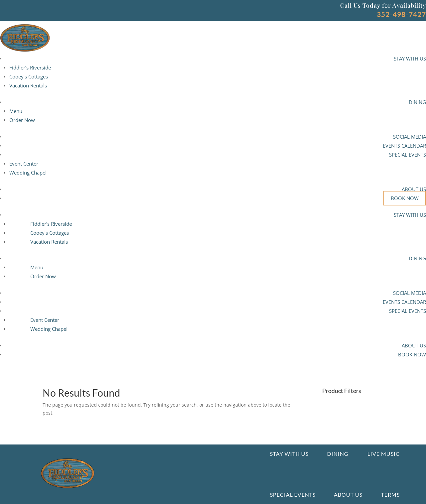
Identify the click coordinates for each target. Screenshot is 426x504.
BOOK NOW (405, 198)
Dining (338, 454)
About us (348, 495)
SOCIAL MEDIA (410, 137)
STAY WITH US (410, 59)
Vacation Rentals (28, 85)
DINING (417, 102)
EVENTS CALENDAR (404, 146)
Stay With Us (289, 454)
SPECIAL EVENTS (408, 155)
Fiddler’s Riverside (30, 67)
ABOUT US (414, 189)
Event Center (24, 164)
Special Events (293, 495)
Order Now (22, 120)
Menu (16, 111)
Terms (390, 495)
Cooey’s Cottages (29, 76)
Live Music (384, 454)
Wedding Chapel (28, 173)
